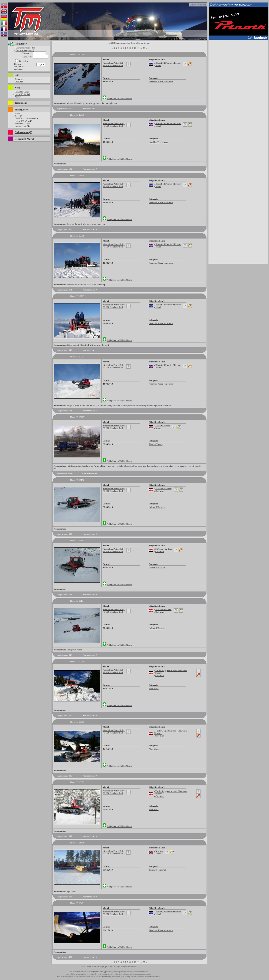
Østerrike (160, 491)
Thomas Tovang (156, 444)
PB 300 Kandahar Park (113, 65)
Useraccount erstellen (25, 48)
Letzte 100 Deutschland (27, 119)
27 (144, 48)
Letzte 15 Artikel (22, 94)
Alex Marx (154, 688)
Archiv (18, 97)
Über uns (19, 82)
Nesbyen (159, 851)
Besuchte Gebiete (23, 92)
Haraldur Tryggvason (158, 142)
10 (135, 48)
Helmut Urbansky (157, 507)
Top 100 (18, 116)
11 (138, 48)
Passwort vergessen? (25, 50)
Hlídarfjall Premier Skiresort (168, 63)
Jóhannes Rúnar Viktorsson (161, 82)
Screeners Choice (23, 124)
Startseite (19, 79)
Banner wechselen (198, 5)
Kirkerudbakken (163, 426)
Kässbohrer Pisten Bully (114, 63)
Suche (17, 114)
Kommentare (22, 126)
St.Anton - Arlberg (164, 489)
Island (158, 65)
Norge (158, 428)
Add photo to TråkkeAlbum (119, 98)
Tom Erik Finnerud (157, 870)
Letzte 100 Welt (23, 121)
